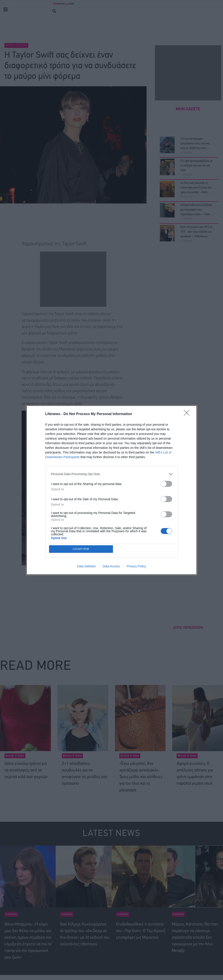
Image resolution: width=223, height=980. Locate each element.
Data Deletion (87, 566)
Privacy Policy (136, 566)
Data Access (111, 566)
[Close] (188, 414)
